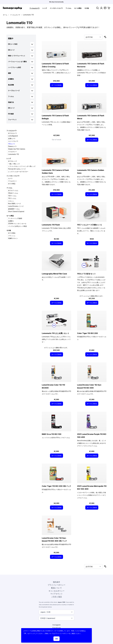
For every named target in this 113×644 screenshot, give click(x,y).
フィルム (68, 8)
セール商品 (78, 8)
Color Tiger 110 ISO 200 (87, 333)
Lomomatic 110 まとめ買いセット (56, 333)
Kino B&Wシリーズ (14, 204)
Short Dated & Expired (16, 212)
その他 (87, 8)
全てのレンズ (12, 161)
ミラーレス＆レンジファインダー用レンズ (22, 166)
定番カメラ (12, 139)
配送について (56, 588)
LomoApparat (13, 136)
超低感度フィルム (14, 209)
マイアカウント (56, 594)
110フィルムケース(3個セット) (89, 225)
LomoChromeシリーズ (16, 206)
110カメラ (11, 144)
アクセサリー (12, 152)
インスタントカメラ (56, 8)
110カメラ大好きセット (86, 274)
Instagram (56, 625)
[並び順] (93, 37)
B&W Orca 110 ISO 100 (52, 434)
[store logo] (12, 8)
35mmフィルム (13, 193)
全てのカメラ (12, 133)
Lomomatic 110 (14, 154)
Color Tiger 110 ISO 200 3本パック (56, 486)
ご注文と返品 (56, 597)
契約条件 (56, 582)
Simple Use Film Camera (17, 149)
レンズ (45, 8)
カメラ (10, 178)
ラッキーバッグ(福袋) (15, 218)
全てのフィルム (13, 190)
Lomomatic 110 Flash (51, 225)
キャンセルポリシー (56, 591)
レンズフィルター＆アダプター (18, 172)
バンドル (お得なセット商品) (17, 226)
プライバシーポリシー (56, 585)
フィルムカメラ (34, 8)
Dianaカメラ (12, 146)
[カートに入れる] (56, 85)
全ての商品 (12, 184)
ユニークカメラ (13, 141)
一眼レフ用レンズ (14, 164)
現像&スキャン (13, 238)
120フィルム (12, 196)
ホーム (5, 15)
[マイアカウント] (101, 8)
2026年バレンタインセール (17, 224)
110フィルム (12, 198)
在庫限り (11, 221)
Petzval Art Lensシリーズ (17, 169)
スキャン (11, 201)
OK (56, 639)
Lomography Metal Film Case (54, 274)
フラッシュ (12, 236)
